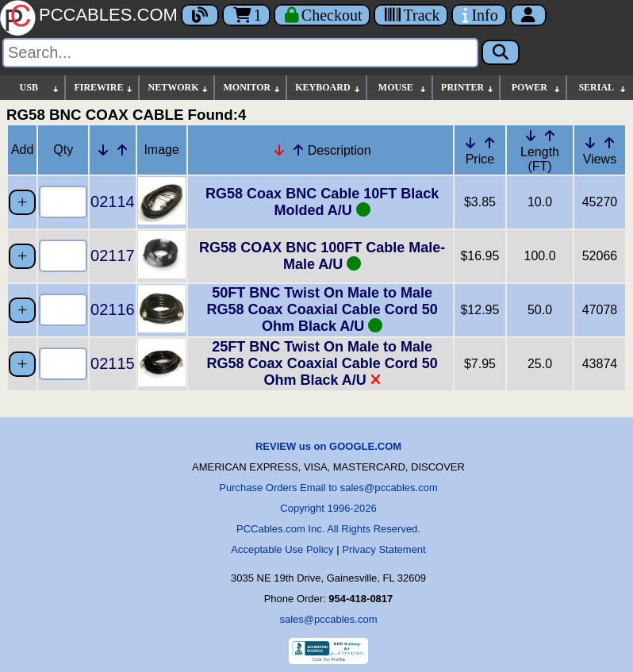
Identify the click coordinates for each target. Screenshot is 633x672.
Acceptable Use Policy (282, 549)
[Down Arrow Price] (470, 143)
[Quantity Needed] (63, 202)
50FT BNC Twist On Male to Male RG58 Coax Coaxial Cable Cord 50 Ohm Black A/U (322, 309)
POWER (537, 88)
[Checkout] (322, 15)
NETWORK (178, 88)
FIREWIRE (104, 88)
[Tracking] (411, 15)
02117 (113, 255)
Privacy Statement (384, 549)
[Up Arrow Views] (609, 143)
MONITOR (252, 88)
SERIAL (603, 88)
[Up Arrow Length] (550, 136)
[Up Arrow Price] (489, 143)
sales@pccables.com (328, 619)
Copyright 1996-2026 (328, 508)
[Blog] (200, 15)
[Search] (240, 53)
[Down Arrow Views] (590, 143)
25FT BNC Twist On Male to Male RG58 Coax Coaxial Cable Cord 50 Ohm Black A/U (322, 363)
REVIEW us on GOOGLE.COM (328, 446)
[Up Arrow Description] (298, 150)
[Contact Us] (479, 15)
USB (40, 88)
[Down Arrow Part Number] (103, 150)
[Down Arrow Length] (531, 136)
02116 (113, 309)
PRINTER (468, 88)
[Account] (528, 15)
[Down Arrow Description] (279, 150)
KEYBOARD (328, 88)
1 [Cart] (246, 15)
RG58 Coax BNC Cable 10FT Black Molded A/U (322, 202)
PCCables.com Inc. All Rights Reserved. (328, 529)
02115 (113, 363)
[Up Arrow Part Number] (122, 150)
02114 (113, 202)
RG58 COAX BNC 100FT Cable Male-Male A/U (322, 256)
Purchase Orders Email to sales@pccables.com (328, 488)
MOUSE (403, 88)
